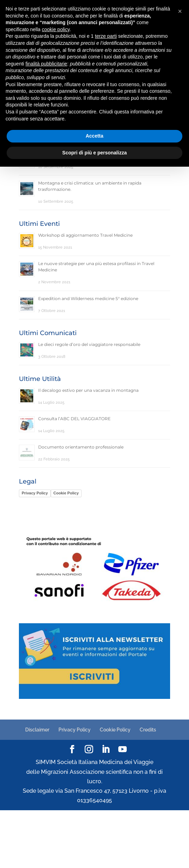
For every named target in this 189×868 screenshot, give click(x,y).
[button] (180, 11)
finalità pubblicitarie (46, 64)
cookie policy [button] (56, 29)
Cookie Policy (66, 493)
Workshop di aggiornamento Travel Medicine (85, 235)
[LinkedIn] (106, 750)
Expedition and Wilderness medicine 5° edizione (88, 298)
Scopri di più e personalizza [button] (94, 153)
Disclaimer (37, 730)
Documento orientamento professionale (81, 447)
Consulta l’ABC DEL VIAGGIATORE (74, 419)
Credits (148, 730)
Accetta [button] (95, 136)
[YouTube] (122, 750)
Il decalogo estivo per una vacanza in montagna (88, 390)
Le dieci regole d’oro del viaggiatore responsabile (89, 344)
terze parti (106, 36)
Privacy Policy (35, 493)
